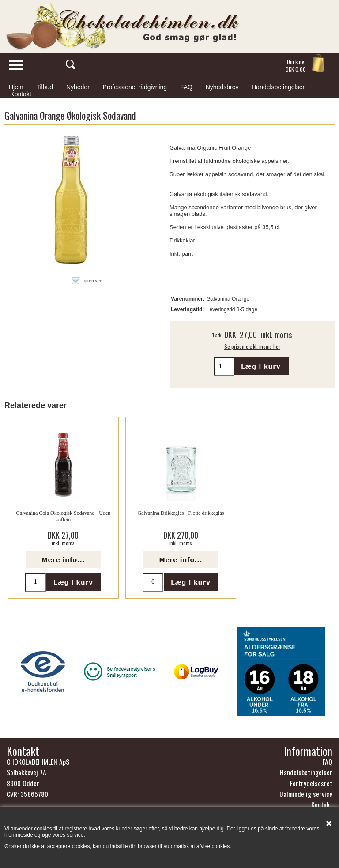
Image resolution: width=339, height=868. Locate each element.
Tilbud (45, 87)
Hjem (16, 87)
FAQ (186, 87)
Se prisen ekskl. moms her (252, 346)
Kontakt (21, 94)
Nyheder (78, 87)
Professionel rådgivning (135, 87)
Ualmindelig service (306, 794)
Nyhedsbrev (222, 87)
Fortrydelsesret (311, 783)
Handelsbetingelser (278, 87)
